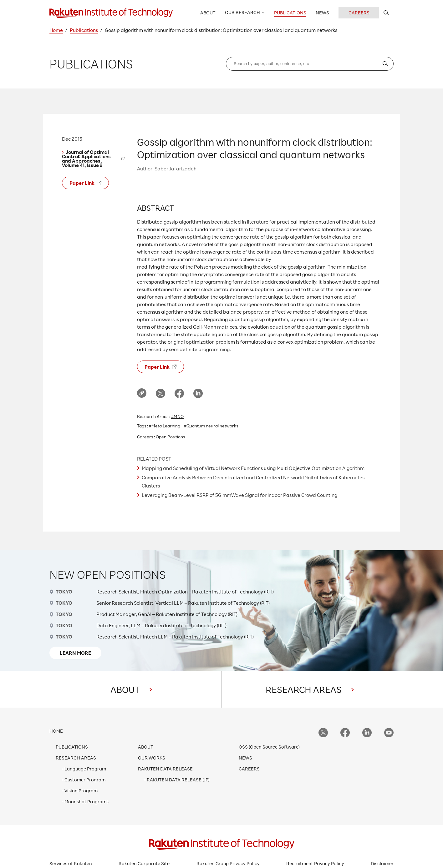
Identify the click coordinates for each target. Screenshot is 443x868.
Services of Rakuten (71, 863)
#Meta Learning (165, 426)
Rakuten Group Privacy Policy (228, 863)
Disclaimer (382, 863)
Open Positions (170, 437)
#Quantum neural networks (211, 426)
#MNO (177, 416)
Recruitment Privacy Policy (315, 863)
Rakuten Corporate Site (144, 863)
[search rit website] (386, 13)
